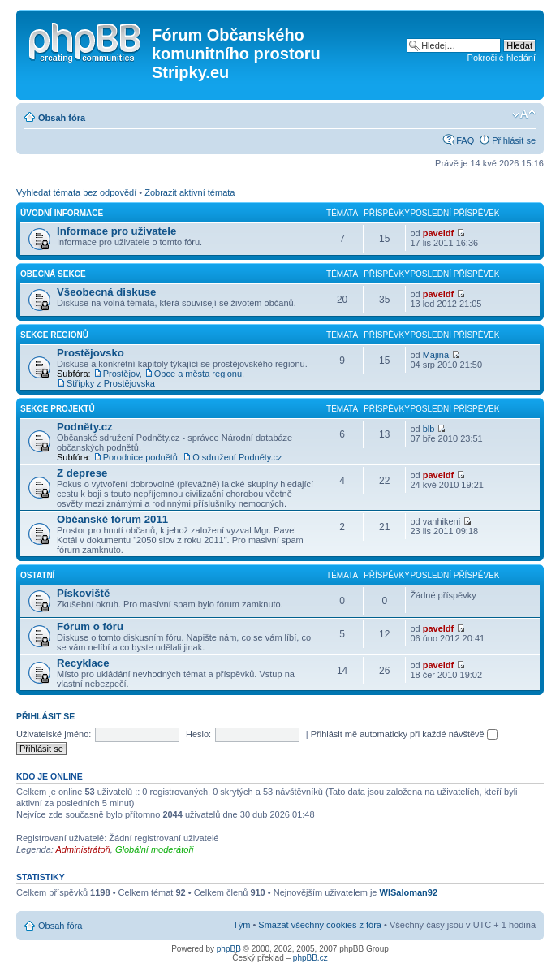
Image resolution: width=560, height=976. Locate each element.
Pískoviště (83, 593)
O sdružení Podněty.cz (237, 457)
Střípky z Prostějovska (111, 383)
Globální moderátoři (155, 849)
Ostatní (37, 575)
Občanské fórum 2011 (112, 519)
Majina (436, 355)
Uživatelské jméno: (54, 734)
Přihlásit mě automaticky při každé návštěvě (404, 734)
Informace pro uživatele (116, 231)
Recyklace (83, 663)
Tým (241, 925)
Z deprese (82, 473)
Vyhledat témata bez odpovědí (76, 192)
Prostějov (121, 374)
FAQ (465, 140)
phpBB (229, 949)
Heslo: (198, 734)
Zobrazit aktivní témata (190, 192)
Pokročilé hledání (502, 58)
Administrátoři (83, 849)
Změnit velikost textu (524, 114)
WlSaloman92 (409, 892)
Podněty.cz (85, 427)
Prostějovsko (90, 353)
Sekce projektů (58, 409)
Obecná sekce (53, 274)
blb (429, 429)
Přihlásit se (514, 140)
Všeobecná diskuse (106, 292)
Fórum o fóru (90, 626)
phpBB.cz (310, 958)
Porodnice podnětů (140, 457)
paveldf (439, 233)
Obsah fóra (62, 118)
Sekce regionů (54, 335)
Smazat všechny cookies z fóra (320, 925)
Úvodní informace (62, 213)
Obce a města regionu (198, 374)
